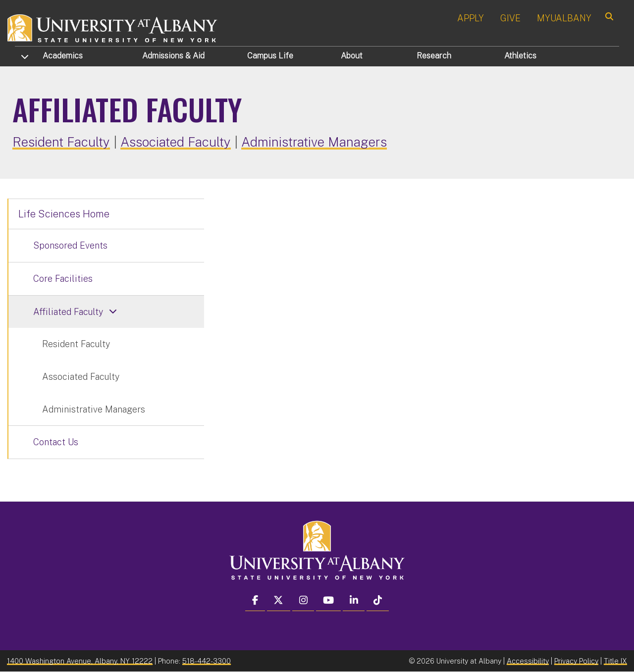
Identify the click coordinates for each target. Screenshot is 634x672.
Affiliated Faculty (68, 312)
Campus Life (270, 56)
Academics (63, 56)
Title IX (615, 661)
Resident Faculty (61, 142)
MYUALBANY (564, 18)
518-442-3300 (207, 661)
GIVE (510, 18)
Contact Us (56, 442)
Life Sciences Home (64, 214)
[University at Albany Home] (113, 27)
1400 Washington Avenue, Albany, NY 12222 (80, 661)
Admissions (173, 56)
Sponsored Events (70, 245)
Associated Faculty (176, 142)
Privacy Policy (576, 661)
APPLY (471, 18)
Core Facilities (63, 279)
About (352, 56)
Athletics (520, 56)
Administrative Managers (314, 142)
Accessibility (528, 661)
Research (434, 56)
